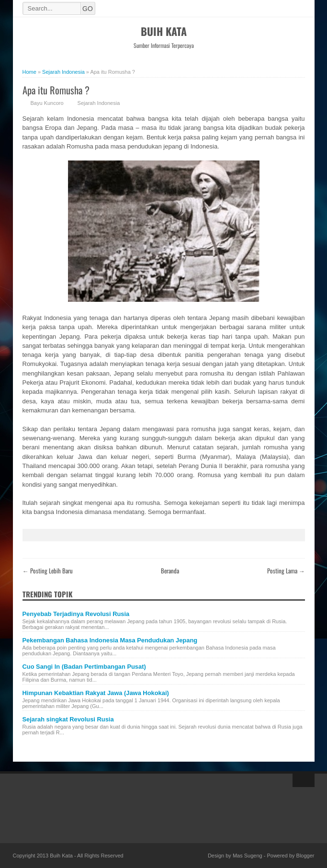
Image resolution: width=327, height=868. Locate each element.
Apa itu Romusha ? (56, 90)
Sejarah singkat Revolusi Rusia (68, 719)
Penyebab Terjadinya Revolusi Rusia (76, 614)
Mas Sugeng (248, 856)
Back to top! (304, 780)
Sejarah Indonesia (99, 103)
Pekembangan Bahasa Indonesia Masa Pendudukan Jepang (110, 640)
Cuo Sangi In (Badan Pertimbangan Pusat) (84, 667)
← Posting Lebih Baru (48, 571)
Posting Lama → (286, 571)
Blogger (305, 856)
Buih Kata (164, 31)
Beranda (170, 571)
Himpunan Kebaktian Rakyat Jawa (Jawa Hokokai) (96, 693)
